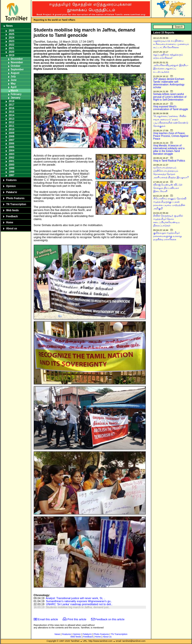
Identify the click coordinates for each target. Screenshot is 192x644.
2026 (12, 31)
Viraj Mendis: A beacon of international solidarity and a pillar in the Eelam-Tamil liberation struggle (169, 150)
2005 (12, 147)
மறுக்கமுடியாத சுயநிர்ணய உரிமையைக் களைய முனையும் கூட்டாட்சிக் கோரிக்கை (171, 44)
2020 (12, 52)
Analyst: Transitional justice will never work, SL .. (75, 598)
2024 (12, 38)
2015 (12, 112)
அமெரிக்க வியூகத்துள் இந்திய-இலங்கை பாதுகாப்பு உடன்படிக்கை (171, 68)
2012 (12, 122)
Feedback (12, 216)
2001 (12, 161)
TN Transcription (16, 204)
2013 (12, 119)
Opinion (11, 186)
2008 (12, 136)
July (13, 76)
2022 (12, 45)
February (16, 94)
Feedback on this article (110, 619)
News (10, 26)
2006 (12, 144)
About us (12, 228)
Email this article (48, 619)
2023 (12, 41)
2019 (12, 55)
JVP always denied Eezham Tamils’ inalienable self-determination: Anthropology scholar (169, 83)
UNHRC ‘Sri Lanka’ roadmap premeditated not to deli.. (79, 604)
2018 (12, 101)
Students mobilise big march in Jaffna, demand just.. (78, 607)
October (16, 66)
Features (12, 180)
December (17, 59)
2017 (12, 105)
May (13, 84)
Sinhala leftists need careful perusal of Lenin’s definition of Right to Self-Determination (170, 97)
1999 (12, 168)
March (14, 91)
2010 (12, 129)
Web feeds (13, 210)
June (14, 80)
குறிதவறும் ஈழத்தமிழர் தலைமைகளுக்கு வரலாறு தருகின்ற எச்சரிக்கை (168, 236)
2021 (12, 48)
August (15, 73)
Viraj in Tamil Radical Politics (169, 161)
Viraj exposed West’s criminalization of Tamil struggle (171, 108)
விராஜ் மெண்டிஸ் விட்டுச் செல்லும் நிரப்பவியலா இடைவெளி (168, 188)
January (16, 98)
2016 (12, 108)
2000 (12, 165)
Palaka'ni (12, 192)
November (17, 62)
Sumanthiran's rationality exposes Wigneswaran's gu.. (79, 601)
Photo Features (15, 198)
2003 (12, 154)
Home (10, 222)
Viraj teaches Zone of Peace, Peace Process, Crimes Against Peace (171, 136)
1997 (12, 175)
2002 (12, 158)
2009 (12, 133)
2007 (12, 140)
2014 (12, 115)
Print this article (77, 619)
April (14, 87)
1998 (12, 172)
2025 (12, 34)
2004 (12, 151)
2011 (12, 126)
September (17, 69)
